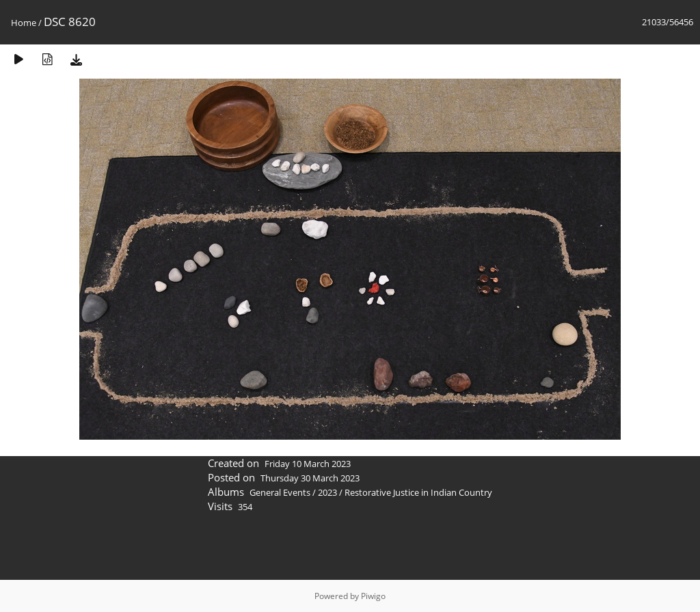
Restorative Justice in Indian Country (418, 492)
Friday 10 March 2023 (308, 464)
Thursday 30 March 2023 (310, 478)
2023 (327, 492)
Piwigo (373, 596)
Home (24, 23)
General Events (280, 492)
